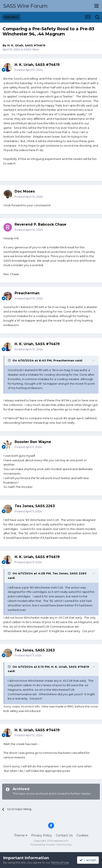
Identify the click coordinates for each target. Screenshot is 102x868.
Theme (21, 835)
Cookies (82, 835)
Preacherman (27, 293)
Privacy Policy (42, 835)
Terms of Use (60, 862)
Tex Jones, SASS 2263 (69, 573)
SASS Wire (31, 49)
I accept (88, 860)
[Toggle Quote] (10, 360)
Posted (29, 70)
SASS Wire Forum (25, 6)
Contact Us (64, 835)
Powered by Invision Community (51, 844)
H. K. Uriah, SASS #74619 (26, 45)
